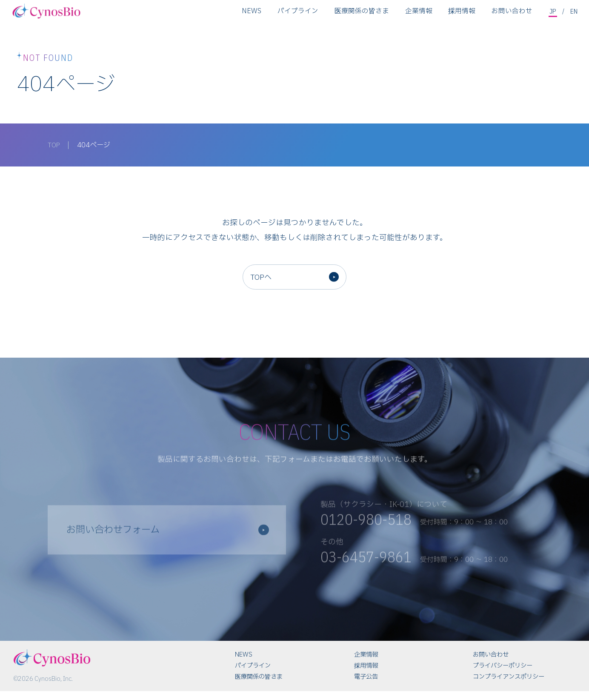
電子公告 (366, 686)
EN (574, 14)
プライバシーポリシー (503, 675)
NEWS (251, 14)
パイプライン (297, 14)
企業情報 (418, 14)
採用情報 (461, 14)
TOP (54, 145)
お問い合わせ (511, 14)
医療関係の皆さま (361, 14)
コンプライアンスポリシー (509, 686)
